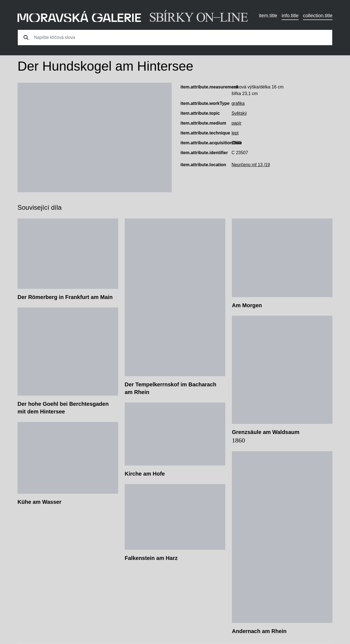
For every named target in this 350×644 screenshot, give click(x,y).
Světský (239, 113)
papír (237, 123)
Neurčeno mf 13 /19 (251, 165)
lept (235, 133)
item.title (268, 16)
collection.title (318, 16)
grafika (238, 103)
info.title (290, 16)
